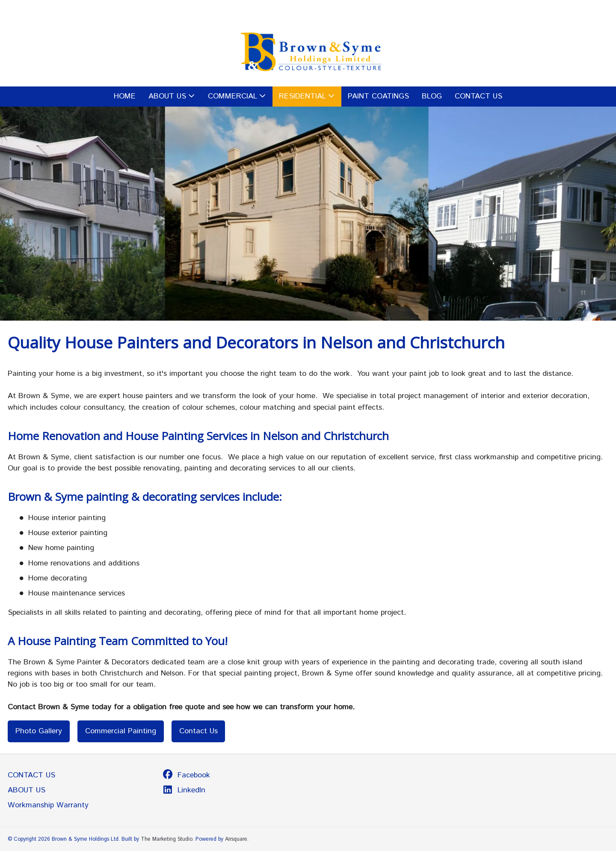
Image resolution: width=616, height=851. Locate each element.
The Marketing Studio (167, 839)
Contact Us (198, 731)
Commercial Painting (121, 731)
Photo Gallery (39, 731)
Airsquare (236, 839)
